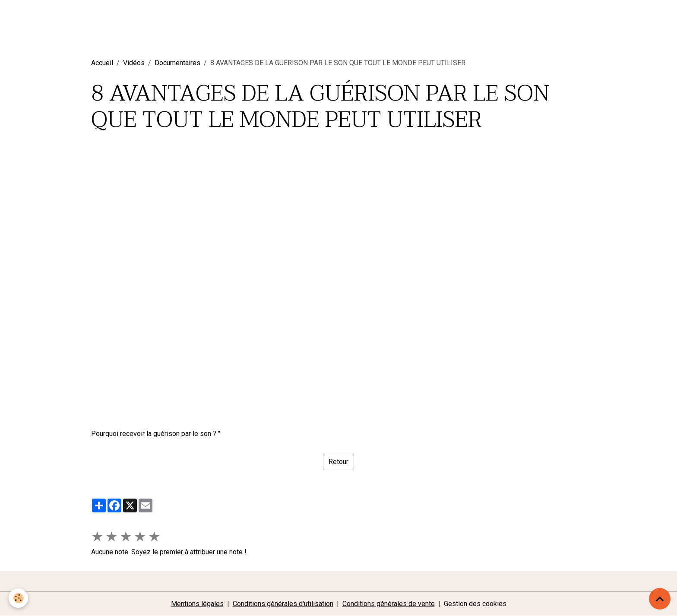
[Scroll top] (660, 599)
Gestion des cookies (475, 604)
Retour (338, 462)
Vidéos (134, 63)
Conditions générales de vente (389, 604)
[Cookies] (18, 598)
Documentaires (177, 63)
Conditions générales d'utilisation (283, 604)
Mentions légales (197, 604)
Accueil (102, 63)
